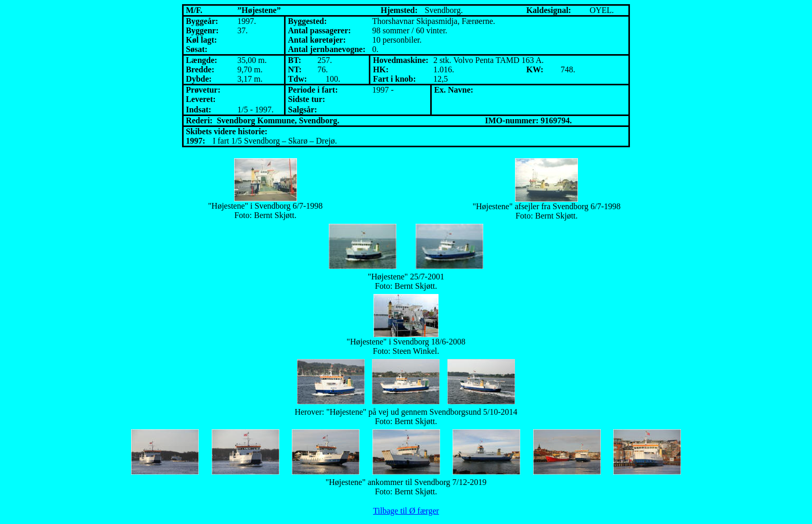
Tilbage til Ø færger (406, 511)
